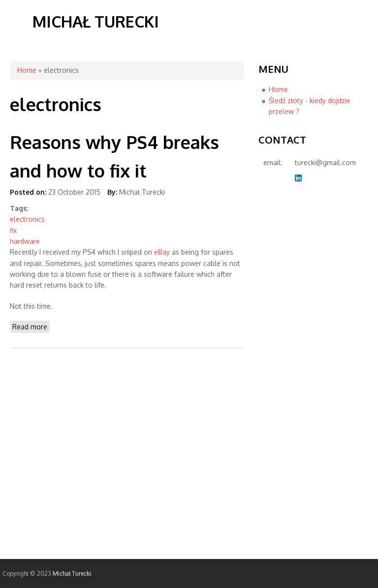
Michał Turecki (96, 21)
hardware (25, 241)
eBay (162, 252)
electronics (27, 219)
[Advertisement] (298, 349)
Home (27, 70)
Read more (31, 326)
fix (13, 230)
